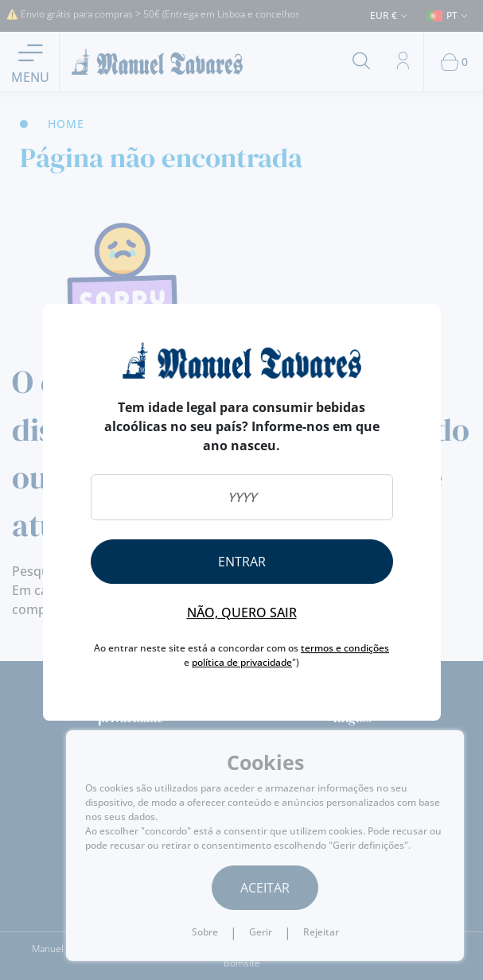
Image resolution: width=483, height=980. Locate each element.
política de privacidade (242, 662)
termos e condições (345, 648)
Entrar (242, 562)
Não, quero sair (242, 612)
